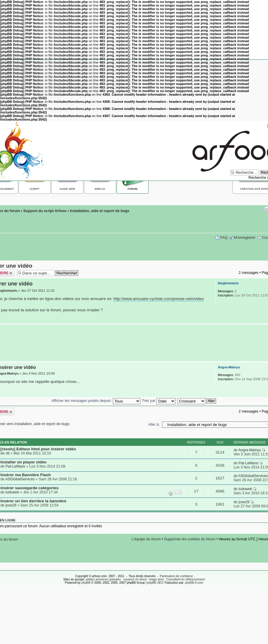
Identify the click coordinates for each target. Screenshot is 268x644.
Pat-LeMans (15, 466)
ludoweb (12, 492)
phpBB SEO (155, 583)
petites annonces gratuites (103, 579)
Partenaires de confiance (176, 576)
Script (35, 189)
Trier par (159, 401)
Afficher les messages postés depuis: (96, 401)
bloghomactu (228, 283)
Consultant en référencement (185, 579)
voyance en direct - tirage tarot (143, 579)
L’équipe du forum (146, 539)
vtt (8, 453)
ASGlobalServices (20, 479)
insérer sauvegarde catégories (30, 488)
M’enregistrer (245, 238)
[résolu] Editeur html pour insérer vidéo (38, 449)
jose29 (11, 505)
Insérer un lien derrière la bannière (34, 501)
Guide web (67, 189)
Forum (133, 189)
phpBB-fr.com (194, 583)
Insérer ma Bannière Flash (26, 475)
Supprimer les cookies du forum (190, 539)
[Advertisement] (133, 343)
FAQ (224, 238)
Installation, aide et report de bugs (99, 211)
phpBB (86, 583)
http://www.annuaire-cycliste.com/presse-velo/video (159, 299)
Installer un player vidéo (24, 462)
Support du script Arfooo (45, 211)
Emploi (100, 189)
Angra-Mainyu (229, 367)
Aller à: (154, 424)
